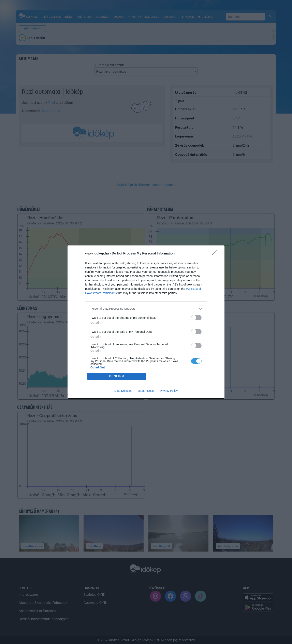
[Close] (216, 254)
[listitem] (146, 309)
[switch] (196, 318)
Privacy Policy (169, 391)
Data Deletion (123, 391)
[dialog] (146, 322)
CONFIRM (117, 376)
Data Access (146, 391)
